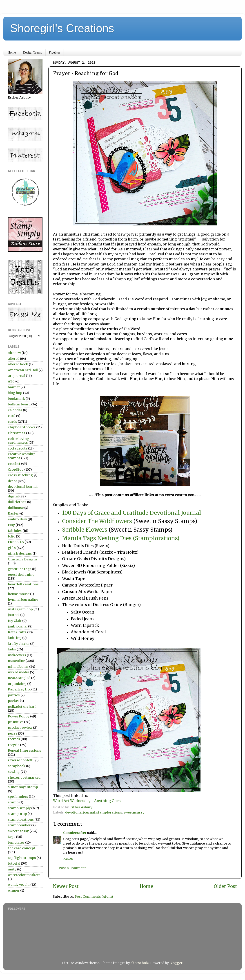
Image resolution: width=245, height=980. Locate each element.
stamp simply (19, 808)
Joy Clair (15, 621)
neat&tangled (19, 678)
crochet (14, 464)
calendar (15, 410)
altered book (18, 364)
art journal (17, 376)
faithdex (15, 531)
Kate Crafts (17, 632)
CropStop (16, 470)
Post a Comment (72, 868)
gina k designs (20, 553)
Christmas (17, 433)
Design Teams (32, 52)
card (12, 416)
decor (12, 481)
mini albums (18, 667)
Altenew (14, 353)
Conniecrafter (75, 833)
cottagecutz (18, 448)
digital (13, 496)
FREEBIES (16, 542)
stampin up (17, 814)
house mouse (19, 594)
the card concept (22, 848)
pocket (13, 701)
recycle (14, 745)
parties (14, 695)
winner (14, 890)
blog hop (15, 393)
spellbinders (18, 797)
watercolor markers (24, 875)
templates (16, 843)
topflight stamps (22, 858)
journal (14, 615)
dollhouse (16, 508)
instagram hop (20, 609)
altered (14, 359)
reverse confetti (21, 760)
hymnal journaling (23, 600)
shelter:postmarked (24, 778)
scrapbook (17, 766)
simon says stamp (23, 787)
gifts (12, 548)
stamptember (19, 825)
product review (20, 728)
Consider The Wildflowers (97, 521)
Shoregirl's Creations (62, 28)
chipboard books (22, 427)
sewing (14, 772)
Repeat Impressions (24, 751)
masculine (16, 661)
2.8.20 (68, 859)
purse (13, 733)
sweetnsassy (134, 812)
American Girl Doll (23, 370)
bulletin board (19, 404)
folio (12, 536)
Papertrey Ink (19, 689)
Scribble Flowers (85, 530)
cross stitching (20, 475)
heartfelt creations (23, 584)
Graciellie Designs (23, 559)
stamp (13, 802)
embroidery (17, 519)
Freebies (55, 52)
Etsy (11, 525)
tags (12, 837)
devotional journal (80, 812)
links (12, 649)
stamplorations (109, 812)
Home (12, 52)
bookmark (16, 399)
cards (12, 422)
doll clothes (17, 502)
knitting (15, 638)
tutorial (14, 863)
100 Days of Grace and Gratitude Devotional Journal (132, 513)
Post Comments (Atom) (94, 897)
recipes (14, 739)
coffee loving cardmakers (18, 441)
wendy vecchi (19, 885)
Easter (13, 513)
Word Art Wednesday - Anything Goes (87, 801)
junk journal (18, 626)
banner (14, 387)
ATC (11, 381)
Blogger (176, 963)
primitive (16, 722)
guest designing (21, 575)
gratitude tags (20, 569)
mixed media (19, 672)
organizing (17, 684)
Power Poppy (19, 716)
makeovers (17, 655)
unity (12, 869)
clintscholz (140, 963)
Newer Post (66, 886)
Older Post (225, 886)
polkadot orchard (22, 707)
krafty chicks (19, 644)
